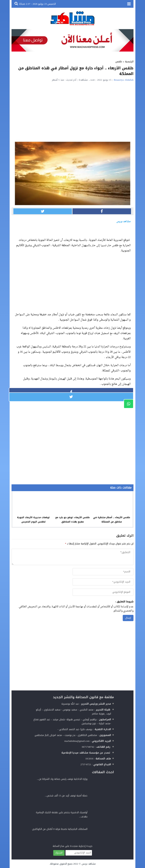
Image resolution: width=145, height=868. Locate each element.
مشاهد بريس (89, 864)
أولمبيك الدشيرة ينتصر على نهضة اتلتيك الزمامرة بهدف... (62, 814)
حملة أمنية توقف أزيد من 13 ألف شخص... (66, 796)
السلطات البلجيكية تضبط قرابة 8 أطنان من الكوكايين (60, 829)
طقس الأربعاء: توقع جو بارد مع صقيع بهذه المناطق (72, 520)
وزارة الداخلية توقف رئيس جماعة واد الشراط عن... (62, 779)
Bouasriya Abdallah (124, 80)
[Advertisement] (72, 110)
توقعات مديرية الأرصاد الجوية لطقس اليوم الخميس (33, 520)
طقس (119, 61)
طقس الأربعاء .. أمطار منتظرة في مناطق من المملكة (112, 520)
